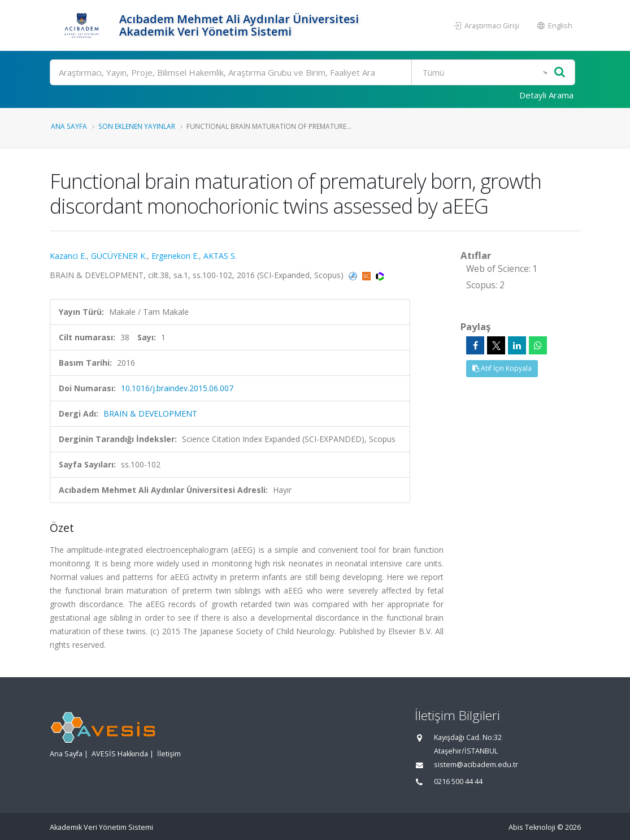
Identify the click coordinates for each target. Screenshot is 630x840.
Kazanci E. (68, 256)
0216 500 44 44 (458, 781)
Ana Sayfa (69, 126)
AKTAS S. (220, 256)
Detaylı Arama (546, 95)
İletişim (169, 754)
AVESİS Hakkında (120, 754)
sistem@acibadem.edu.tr (476, 765)
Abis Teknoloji (532, 827)
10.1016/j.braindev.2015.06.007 (177, 388)
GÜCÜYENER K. (119, 256)
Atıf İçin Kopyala (502, 368)
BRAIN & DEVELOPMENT (150, 413)
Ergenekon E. (175, 256)
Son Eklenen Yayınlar (137, 126)
